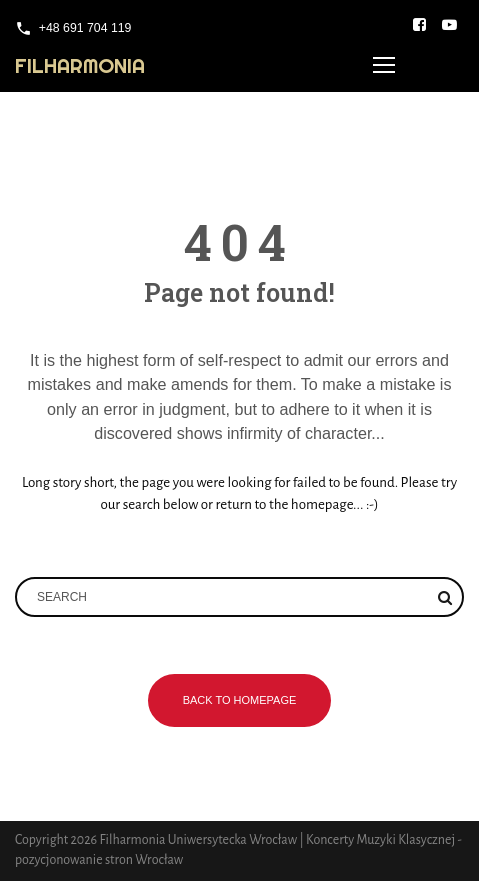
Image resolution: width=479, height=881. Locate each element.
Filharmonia (80, 65)
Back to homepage (240, 700)
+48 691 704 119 (85, 28)
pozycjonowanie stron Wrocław (99, 860)
